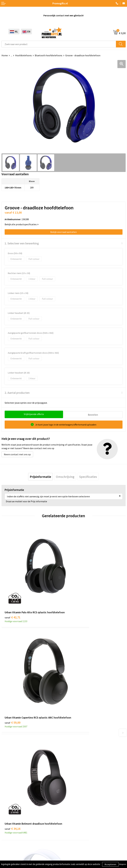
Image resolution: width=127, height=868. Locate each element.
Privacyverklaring (10, 846)
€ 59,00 (75, 595)
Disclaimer (7, 851)
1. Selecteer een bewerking (22, 243)
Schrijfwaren (8, 795)
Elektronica (7, 809)
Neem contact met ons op (17, 454)
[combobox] (59, 44)
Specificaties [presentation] (88, 476)
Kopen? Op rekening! (76, 740)
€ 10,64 (75, 675)
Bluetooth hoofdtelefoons (49, 55)
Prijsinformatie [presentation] (40, 476)
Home (5, 55)
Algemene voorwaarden (14, 837)
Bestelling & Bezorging (77, 799)
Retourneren (72, 809)
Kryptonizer (8, 818)
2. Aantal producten (17, 393)
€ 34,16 (13, 679)
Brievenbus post (10, 804)
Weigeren (123, 864)
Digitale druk (8, 813)
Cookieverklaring (10, 842)
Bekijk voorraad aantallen (63, 232)
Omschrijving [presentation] (65, 476)
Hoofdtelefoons (23, 55)
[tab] (40, 476)
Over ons (69, 735)
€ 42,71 (13, 595)
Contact (69, 795)
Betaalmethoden (74, 804)
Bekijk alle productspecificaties (22, 224)
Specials (6, 822)
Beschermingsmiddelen (14, 799)
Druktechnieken (73, 745)
